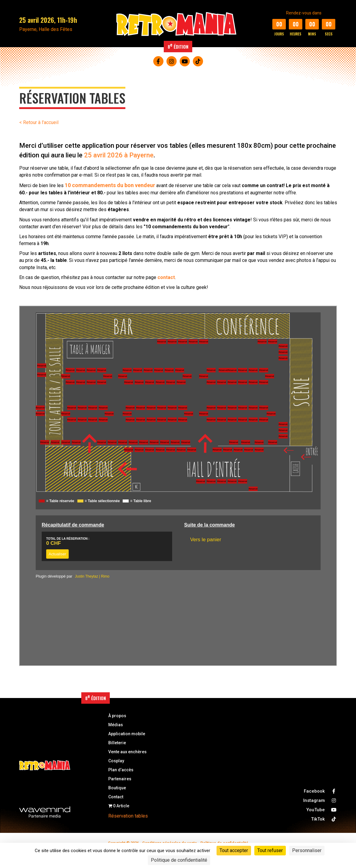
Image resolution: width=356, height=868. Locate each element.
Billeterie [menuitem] (117, 743)
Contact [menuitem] (116, 797)
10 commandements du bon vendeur (110, 185)
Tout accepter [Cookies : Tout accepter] (234, 850)
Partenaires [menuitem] (120, 779)
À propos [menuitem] (117, 716)
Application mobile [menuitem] (127, 734)
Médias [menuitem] (116, 725)
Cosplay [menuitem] (116, 761)
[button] (158, 61)
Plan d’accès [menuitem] (121, 770)
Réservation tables (128, 816)
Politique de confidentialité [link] (179, 860)
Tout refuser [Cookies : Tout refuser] (270, 850)
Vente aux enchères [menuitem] (127, 752)
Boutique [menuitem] (117, 788)
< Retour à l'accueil (39, 122)
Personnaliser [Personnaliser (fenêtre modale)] (307, 850)
